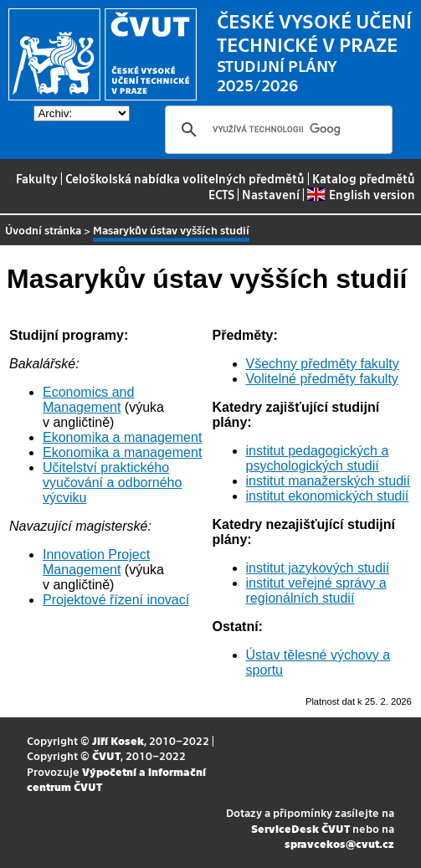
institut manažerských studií (329, 481)
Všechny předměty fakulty (323, 364)
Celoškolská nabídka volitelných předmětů (185, 178)
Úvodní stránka (43, 230)
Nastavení (271, 194)
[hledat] (276, 130)
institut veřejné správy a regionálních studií (316, 591)
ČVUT (106, 755)
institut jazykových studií (318, 568)
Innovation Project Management (96, 562)
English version (361, 194)
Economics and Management (88, 400)
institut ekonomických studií (328, 496)
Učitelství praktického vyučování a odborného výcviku (112, 483)
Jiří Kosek (118, 740)
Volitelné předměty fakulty (322, 379)
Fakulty (37, 178)
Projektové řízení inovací (116, 600)
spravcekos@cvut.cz (339, 843)
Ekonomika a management (122, 437)
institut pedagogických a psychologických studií (318, 458)
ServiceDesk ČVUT (300, 828)
